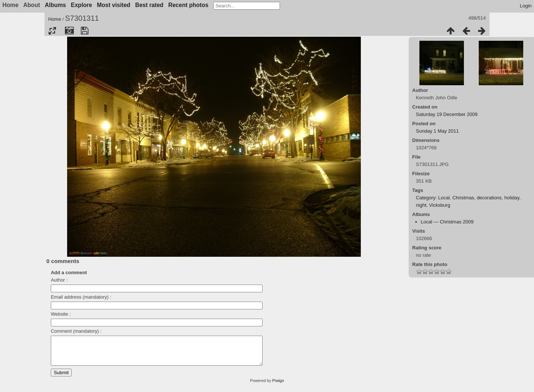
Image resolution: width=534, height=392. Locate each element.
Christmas (463, 198)
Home (55, 19)
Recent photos (188, 5)
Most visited (113, 5)
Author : (59, 280)
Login (526, 6)
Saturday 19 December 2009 (447, 114)
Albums (55, 5)
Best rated (149, 5)
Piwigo (278, 386)
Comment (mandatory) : (76, 331)
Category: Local (433, 198)
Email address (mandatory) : (81, 297)
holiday (512, 198)
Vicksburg (440, 205)
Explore (81, 5)
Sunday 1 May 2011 (438, 131)
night (421, 205)
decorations (489, 198)
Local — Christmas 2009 (447, 222)
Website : (61, 314)
